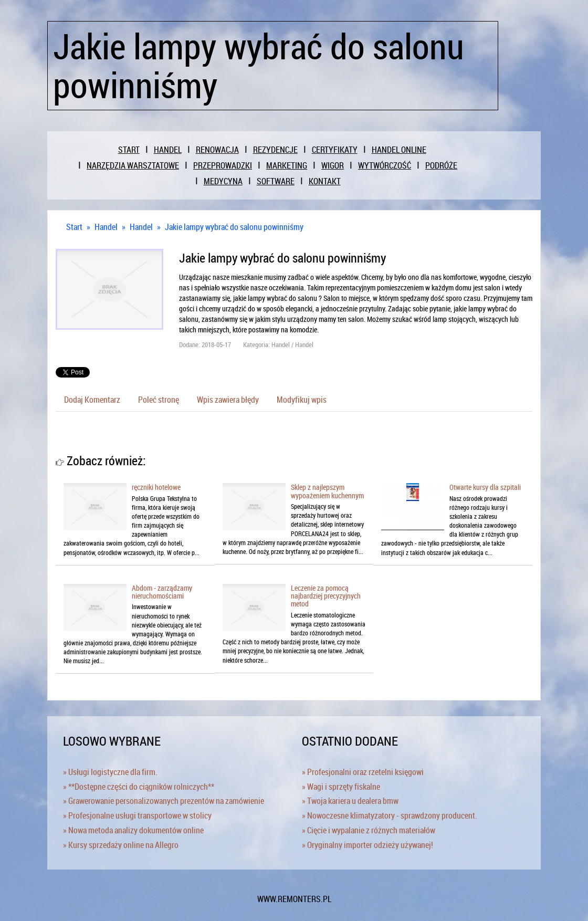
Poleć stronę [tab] (159, 400)
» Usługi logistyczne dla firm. (110, 772)
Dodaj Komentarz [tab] (92, 400)
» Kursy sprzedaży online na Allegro (121, 845)
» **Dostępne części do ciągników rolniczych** (139, 787)
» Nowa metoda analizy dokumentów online (133, 830)
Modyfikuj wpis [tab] (302, 400)
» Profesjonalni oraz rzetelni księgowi (363, 772)
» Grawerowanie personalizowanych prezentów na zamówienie (164, 801)
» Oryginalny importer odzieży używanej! (367, 845)
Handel (106, 227)
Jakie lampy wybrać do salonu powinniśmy (234, 227)
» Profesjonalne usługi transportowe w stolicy (137, 815)
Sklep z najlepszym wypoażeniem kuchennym (327, 491)
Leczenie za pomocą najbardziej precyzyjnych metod (326, 596)
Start (74, 227)
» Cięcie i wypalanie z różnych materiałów (369, 830)
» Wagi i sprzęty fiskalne (341, 787)
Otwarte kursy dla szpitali (485, 487)
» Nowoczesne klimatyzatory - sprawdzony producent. (390, 815)
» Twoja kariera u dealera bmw (350, 801)
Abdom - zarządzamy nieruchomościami (162, 592)
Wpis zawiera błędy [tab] (228, 400)
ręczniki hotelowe (156, 487)
